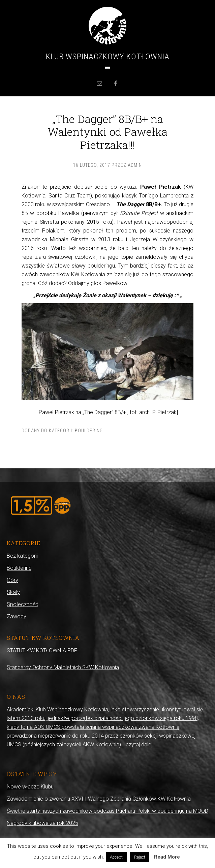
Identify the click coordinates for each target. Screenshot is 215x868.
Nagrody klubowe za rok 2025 (42, 823)
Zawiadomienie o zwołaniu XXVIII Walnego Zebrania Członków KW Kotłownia (99, 799)
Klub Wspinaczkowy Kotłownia (108, 57)
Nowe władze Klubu (30, 787)
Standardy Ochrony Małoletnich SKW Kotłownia (63, 667)
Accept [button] (116, 857)
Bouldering (89, 431)
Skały (13, 592)
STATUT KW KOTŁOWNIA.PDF (42, 650)
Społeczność (22, 604)
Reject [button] (140, 857)
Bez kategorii (22, 556)
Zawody (17, 616)
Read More (167, 857)
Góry (12, 580)
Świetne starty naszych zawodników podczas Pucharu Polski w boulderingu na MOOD (107, 811)
